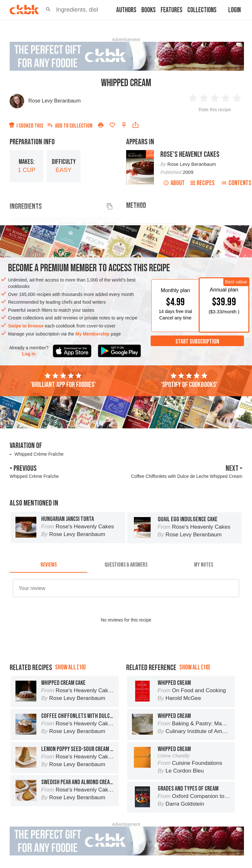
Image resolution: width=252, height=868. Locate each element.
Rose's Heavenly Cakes (190, 154)
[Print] (101, 125)
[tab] (48, 565)
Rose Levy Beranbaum (55, 101)
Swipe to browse (26, 326)
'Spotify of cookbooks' (189, 380)
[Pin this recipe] (124, 125)
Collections (202, 10)
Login (234, 10)
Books (149, 10)
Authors (126, 10)
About (174, 183)
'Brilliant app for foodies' (63, 380)
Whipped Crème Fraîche (39, 454)
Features (172, 10)
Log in (29, 354)
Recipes (203, 183)
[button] (48, 10)
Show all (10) (70, 667)
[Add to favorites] (112, 125)
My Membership (92, 334)
